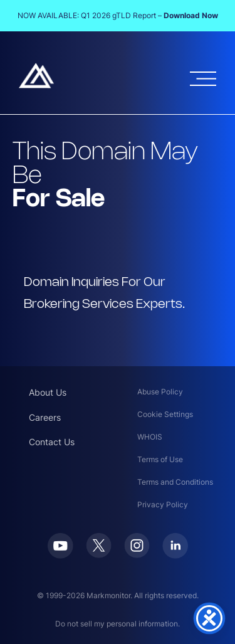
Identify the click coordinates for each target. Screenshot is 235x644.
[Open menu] (203, 79)
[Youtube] (60, 555)
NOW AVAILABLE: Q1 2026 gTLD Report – (118, 15)
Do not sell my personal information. (118, 624)
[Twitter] (99, 554)
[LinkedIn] (175, 555)
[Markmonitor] (36, 85)
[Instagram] (137, 554)
